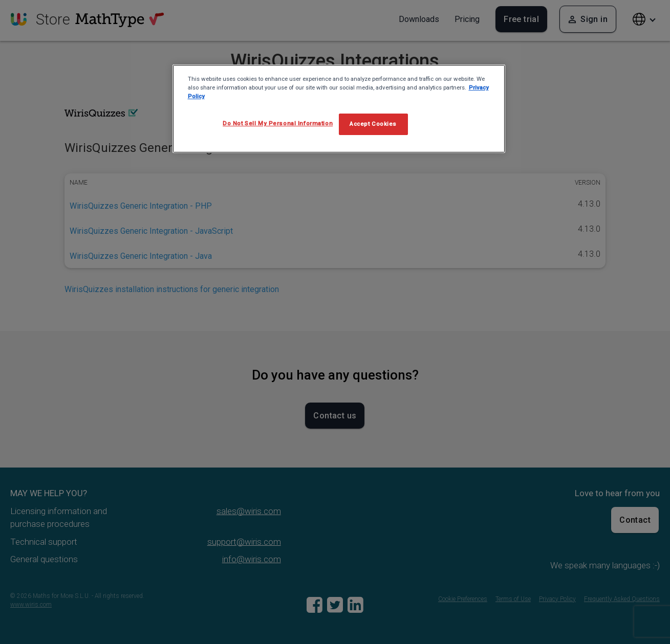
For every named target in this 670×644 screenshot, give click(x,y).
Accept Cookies (373, 124)
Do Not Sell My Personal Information (278, 123)
